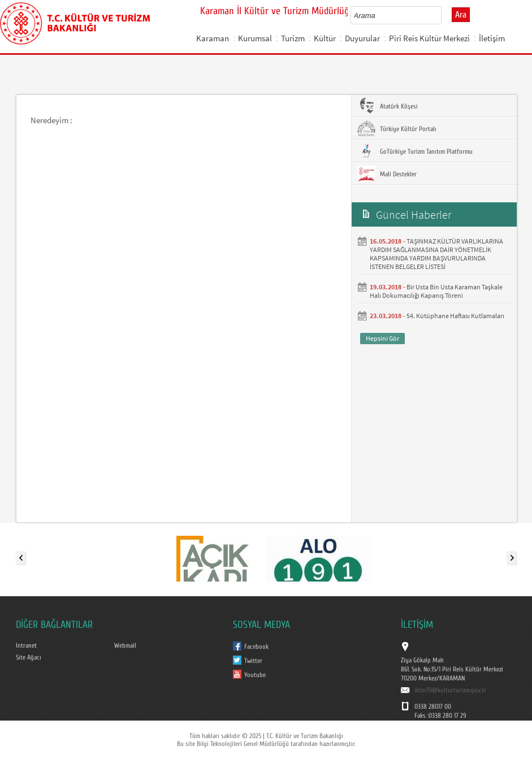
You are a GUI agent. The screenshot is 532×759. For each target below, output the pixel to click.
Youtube (255, 675)
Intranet (26, 645)
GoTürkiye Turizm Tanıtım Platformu (415, 151)
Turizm (293, 38)
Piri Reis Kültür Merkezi (429, 38)
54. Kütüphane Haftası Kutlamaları (455, 316)
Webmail (125, 645)
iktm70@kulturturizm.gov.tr (450, 690)
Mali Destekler (387, 174)
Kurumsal (255, 38)
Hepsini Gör (382, 338)
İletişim (492, 38)
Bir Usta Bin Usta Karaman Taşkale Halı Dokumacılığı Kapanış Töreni (436, 291)
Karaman (213, 38)
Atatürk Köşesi (388, 106)
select (445, 15)
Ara (461, 15)
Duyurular (362, 38)
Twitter (253, 661)
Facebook (256, 647)
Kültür (325, 38)
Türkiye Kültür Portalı (397, 128)
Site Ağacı (29, 657)
